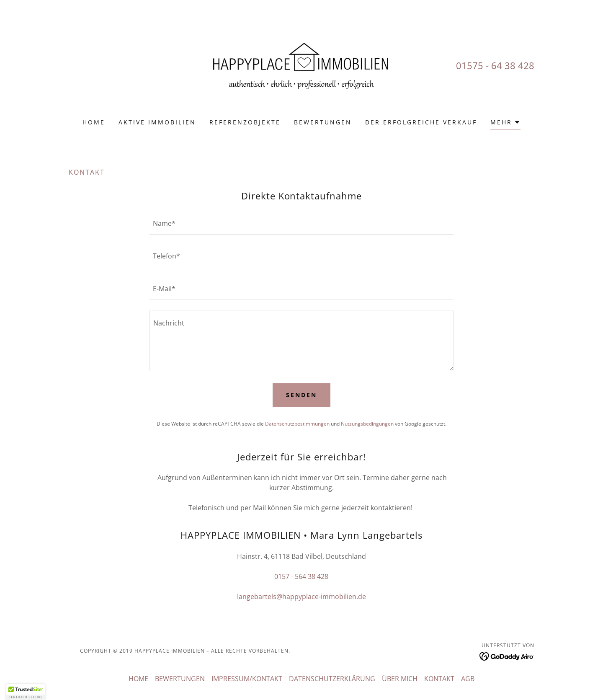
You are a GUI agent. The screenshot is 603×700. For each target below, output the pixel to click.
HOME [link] (94, 122)
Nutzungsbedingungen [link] (367, 424)
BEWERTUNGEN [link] (323, 122)
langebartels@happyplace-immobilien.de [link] (301, 597)
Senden (301, 395)
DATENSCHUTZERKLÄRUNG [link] (332, 679)
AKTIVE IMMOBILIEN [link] (157, 122)
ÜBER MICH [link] (400, 679)
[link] (302, 65)
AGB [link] (468, 679)
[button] (505, 123)
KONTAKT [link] (439, 679)
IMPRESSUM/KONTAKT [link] (247, 679)
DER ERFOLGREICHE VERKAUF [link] (421, 122)
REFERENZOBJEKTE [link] (245, 122)
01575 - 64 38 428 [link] (495, 65)
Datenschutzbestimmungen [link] (297, 424)
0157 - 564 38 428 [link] (301, 576)
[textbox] (301, 223)
